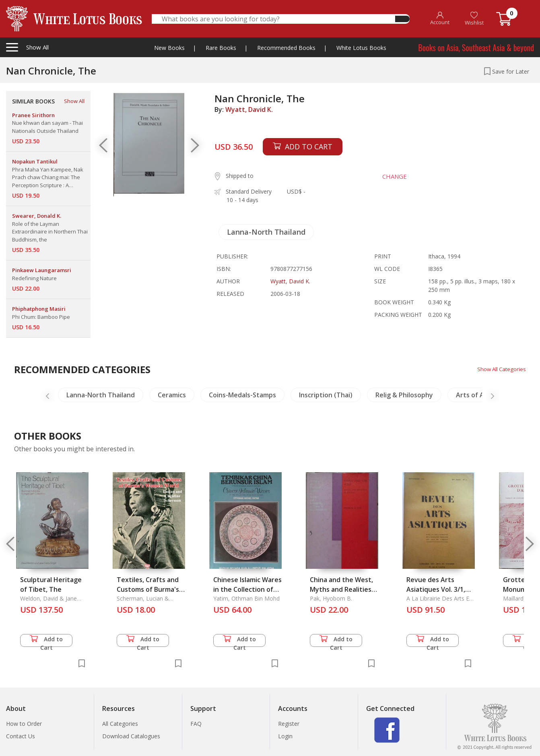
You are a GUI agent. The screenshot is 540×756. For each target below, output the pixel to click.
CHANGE (392, 176)
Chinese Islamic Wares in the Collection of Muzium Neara (247, 589)
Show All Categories (500, 369)
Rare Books (221, 48)
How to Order (24, 724)
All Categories (120, 724)
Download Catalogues (131, 736)
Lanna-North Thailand (266, 232)
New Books (169, 48)
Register (289, 724)
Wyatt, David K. (249, 109)
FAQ (196, 724)
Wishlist (474, 19)
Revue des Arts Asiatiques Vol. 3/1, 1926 (436, 589)
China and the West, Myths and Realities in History (341, 589)
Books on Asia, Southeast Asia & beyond (476, 48)
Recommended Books (286, 48)
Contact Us (21, 736)
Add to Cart (46, 641)
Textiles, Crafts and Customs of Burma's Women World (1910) (149, 589)
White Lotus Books (361, 48)
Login (285, 736)
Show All (74, 101)
